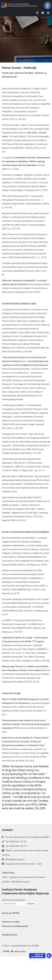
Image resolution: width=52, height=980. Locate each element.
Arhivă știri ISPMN (11, 913)
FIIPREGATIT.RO (10, 935)
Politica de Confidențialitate (15, 926)
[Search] (38, 13)
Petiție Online (8, 873)
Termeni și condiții (11, 922)
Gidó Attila (32, 133)
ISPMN (6, 951)
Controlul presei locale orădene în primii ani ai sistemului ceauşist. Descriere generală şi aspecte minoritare (26, 724)
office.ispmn (18, 951)
